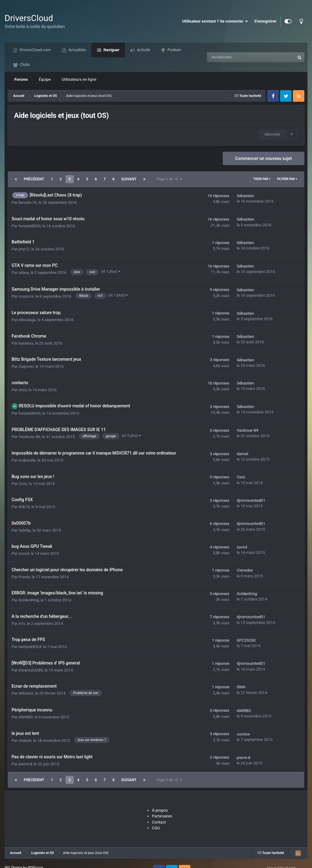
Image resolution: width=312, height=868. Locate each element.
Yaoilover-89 (29, 437)
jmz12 (24, 249)
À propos (160, 810)
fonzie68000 (30, 226)
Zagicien (26, 366)
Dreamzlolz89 (31, 670)
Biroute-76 (28, 202)
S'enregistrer (265, 21)
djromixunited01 (251, 500)
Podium (174, 50)
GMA (241, 687)
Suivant (129, 179)
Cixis (23, 484)
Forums (21, 79)
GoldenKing (29, 600)
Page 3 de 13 (169, 179)
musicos (26, 296)
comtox (243, 734)
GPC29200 (246, 640)
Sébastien (245, 196)
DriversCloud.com (35, 50)
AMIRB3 (26, 717)
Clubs (24, 64)
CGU (156, 828)
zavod (24, 553)
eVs (22, 624)
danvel (243, 454)
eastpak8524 (30, 647)
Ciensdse (245, 570)
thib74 (24, 507)
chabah (25, 740)
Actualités (77, 50)
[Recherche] (237, 57)
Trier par (262, 179)
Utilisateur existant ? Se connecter (215, 21)
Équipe (45, 79)
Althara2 (26, 693)
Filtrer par (287, 179)
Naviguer (111, 50)
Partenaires (162, 816)
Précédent (34, 179)
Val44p (25, 530)
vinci (23, 390)
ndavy (24, 273)
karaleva (26, 343)
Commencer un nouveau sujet (264, 158)
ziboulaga (27, 320)
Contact (159, 822)
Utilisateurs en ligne (79, 79)
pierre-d (25, 764)
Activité (143, 50)
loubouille (27, 460)
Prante (24, 577)
